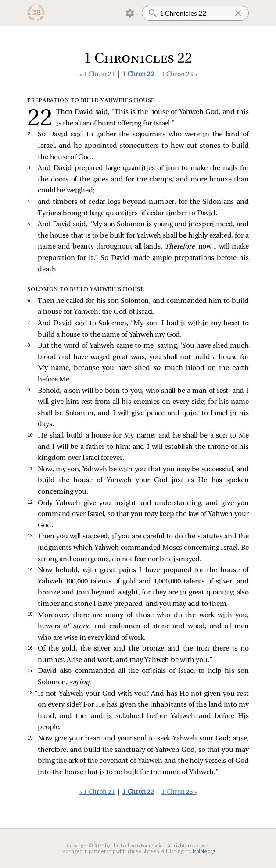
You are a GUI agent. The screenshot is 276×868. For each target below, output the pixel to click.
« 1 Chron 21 (97, 75)
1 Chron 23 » (179, 75)
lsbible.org (204, 851)
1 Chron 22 (138, 75)
